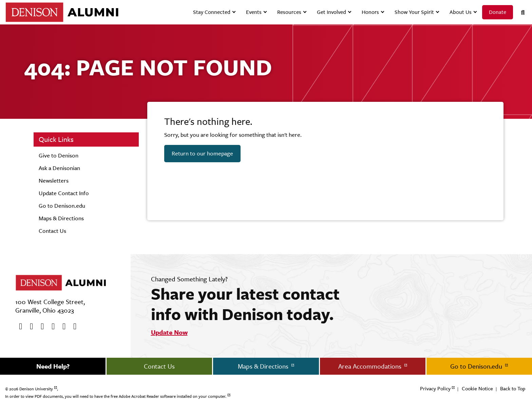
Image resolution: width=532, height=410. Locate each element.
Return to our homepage (202, 153)
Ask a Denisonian (59, 168)
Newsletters (54, 181)
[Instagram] (51, 327)
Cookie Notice (477, 388)
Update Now (169, 332)
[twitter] (29, 327)
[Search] (520, 12)
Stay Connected (212, 12)
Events (254, 12)
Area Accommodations (371, 366)
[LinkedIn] (73, 327)
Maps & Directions (61, 218)
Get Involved (331, 12)
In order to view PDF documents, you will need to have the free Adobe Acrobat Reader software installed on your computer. (116, 396)
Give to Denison (59, 155)
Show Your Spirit (414, 12)
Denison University (36, 389)
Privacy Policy (435, 388)
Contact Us (52, 231)
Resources (289, 12)
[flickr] (62, 327)
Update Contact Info (64, 193)
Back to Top (513, 388)
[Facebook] (18, 327)
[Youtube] (40, 327)
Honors (370, 12)
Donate (498, 12)
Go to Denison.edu (62, 206)
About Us (461, 12)
